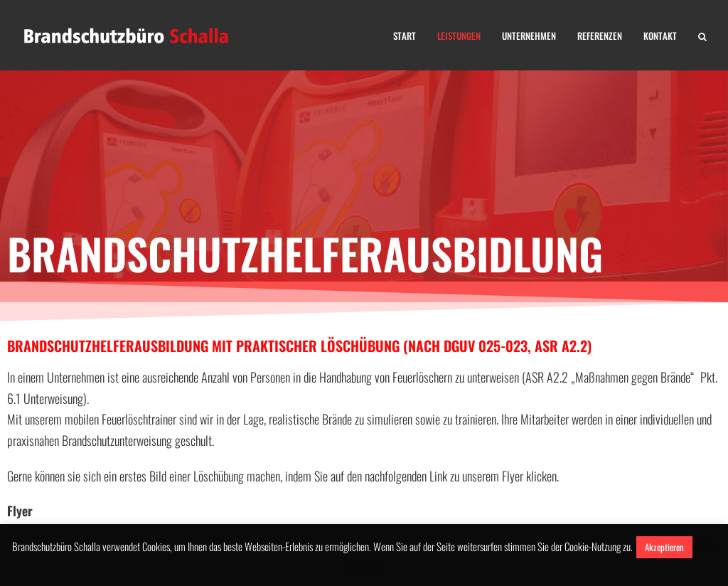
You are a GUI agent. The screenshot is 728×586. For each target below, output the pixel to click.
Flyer (20, 511)
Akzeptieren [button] (664, 547)
